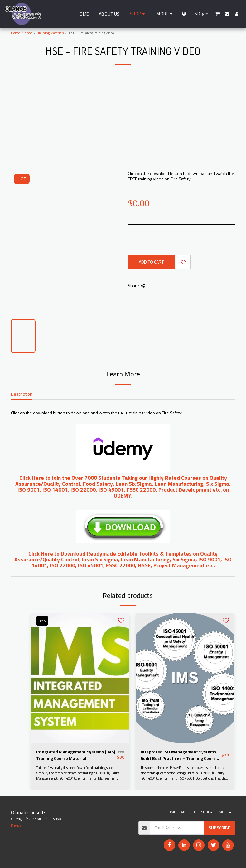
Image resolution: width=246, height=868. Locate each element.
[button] (218, 14)
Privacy (16, 825)
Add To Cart (151, 262)
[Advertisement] (123, 124)
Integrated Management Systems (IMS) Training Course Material (76, 755)
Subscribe (219, 828)
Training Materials (51, 33)
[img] (80, 678)
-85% (42, 621)
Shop (29, 33)
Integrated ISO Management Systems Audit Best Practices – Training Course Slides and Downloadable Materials (179, 755)
